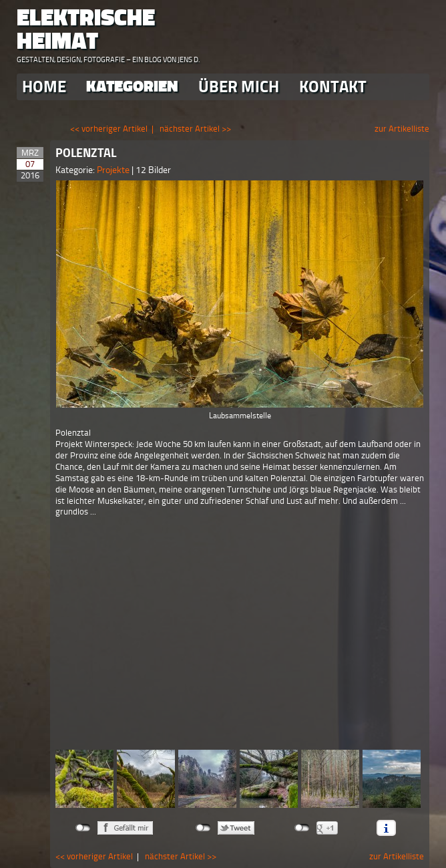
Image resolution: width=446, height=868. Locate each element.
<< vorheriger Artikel (109, 129)
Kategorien (132, 87)
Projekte (114, 170)
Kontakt (333, 87)
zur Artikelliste (402, 129)
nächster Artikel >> (195, 129)
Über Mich (239, 87)
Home (44, 87)
